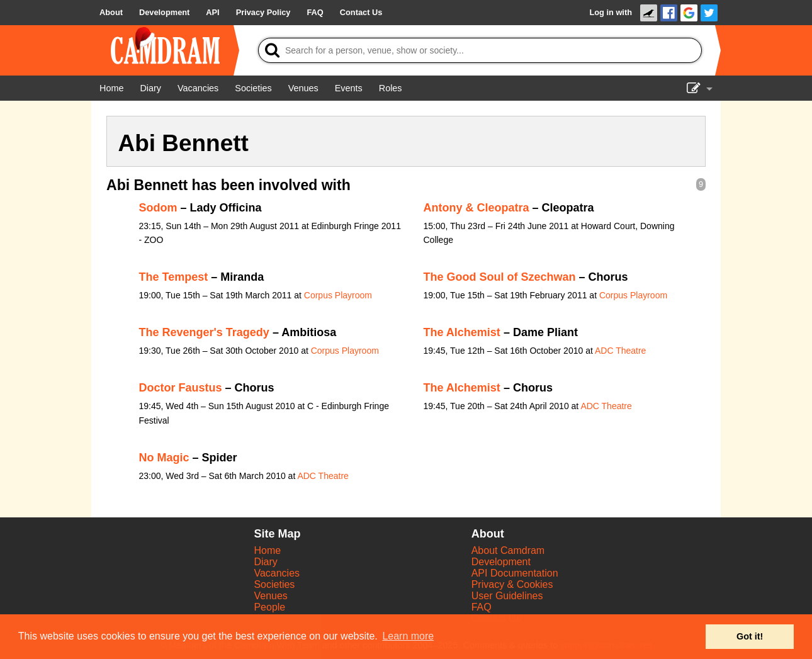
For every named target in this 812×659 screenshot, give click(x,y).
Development (501, 562)
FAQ (482, 607)
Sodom (158, 208)
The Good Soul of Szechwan (500, 277)
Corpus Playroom (338, 295)
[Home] (111, 88)
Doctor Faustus (181, 388)
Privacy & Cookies (512, 584)
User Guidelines (507, 596)
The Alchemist (462, 332)
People (269, 607)
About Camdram (508, 550)
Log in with (611, 12)
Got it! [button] (750, 636)
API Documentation (515, 573)
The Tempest (174, 277)
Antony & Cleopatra (476, 208)
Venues (270, 596)
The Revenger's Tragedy (204, 332)
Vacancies (277, 573)
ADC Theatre (620, 351)
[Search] (480, 50)
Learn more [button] (408, 636)
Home (267, 550)
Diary (265, 562)
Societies (274, 584)
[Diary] (150, 88)
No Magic (164, 458)
